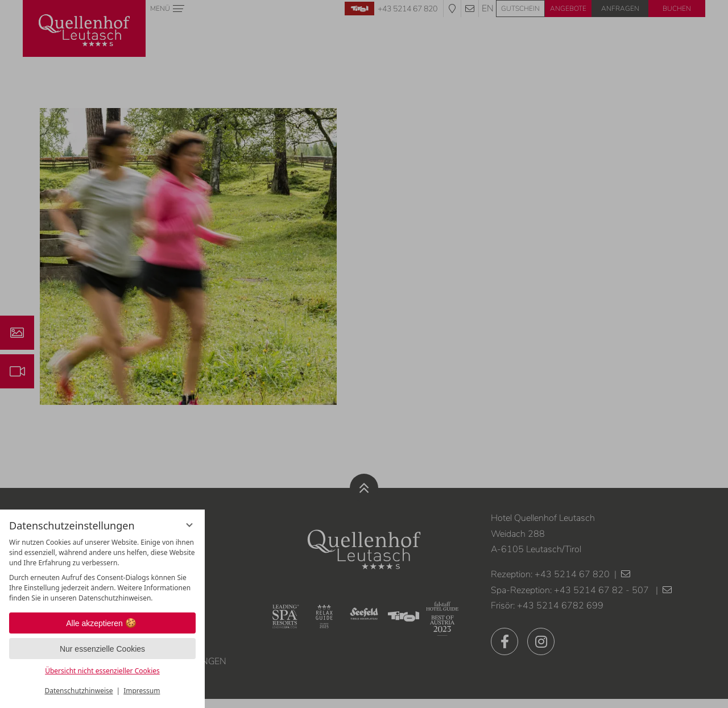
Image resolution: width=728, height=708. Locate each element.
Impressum (142, 691)
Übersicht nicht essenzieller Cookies (102, 671)
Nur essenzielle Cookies (102, 649)
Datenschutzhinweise (79, 691)
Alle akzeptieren (102, 623)
